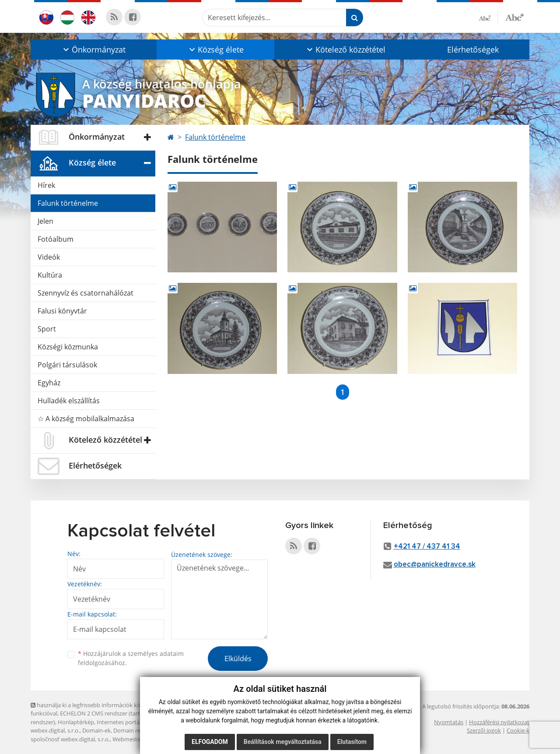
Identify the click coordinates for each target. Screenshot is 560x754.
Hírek (46, 185)
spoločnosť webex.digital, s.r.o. (70, 739)
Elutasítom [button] (352, 742)
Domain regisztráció (139, 730)
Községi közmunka (68, 347)
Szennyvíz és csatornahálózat (86, 293)
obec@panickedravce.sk (435, 565)
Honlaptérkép (76, 722)
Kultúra (50, 275)
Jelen (45, 221)
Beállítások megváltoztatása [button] (283, 742)
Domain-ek (96, 730)
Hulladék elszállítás (69, 401)
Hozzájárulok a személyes (131, 658)
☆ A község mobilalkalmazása (86, 419)
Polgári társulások (67, 365)
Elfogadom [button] (210, 742)
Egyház (49, 383)
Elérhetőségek (473, 49)
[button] (94, 49)
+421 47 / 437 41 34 (427, 547)
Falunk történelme (68, 203)
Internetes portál (119, 722)
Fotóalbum (56, 239)
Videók (49, 257)
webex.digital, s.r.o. (55, 730)
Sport (47, 329)
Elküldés (238, 659)
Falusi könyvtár (62, 311)
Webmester (128, 739)
